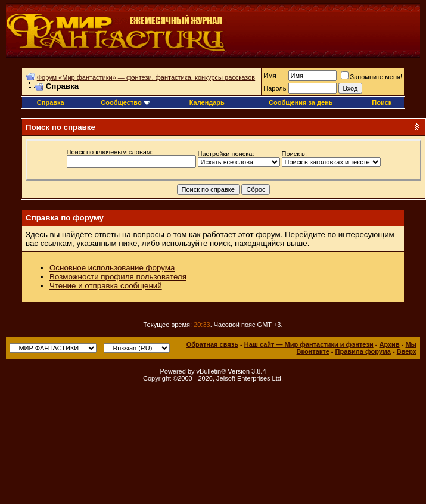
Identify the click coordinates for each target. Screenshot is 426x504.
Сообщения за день (301, 102)
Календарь (207, 102)
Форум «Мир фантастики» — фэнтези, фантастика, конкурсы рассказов (146, 77)
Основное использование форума (112, 268)
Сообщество (125, 102)
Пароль (275, 88)
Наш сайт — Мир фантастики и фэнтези (309, 344)
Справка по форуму (65, 218)
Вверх (407, 351)
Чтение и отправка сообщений (106, 286)
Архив (389, 344)
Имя (270, 76)
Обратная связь (212, 344)
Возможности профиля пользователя (118, 277)
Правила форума (363, 351)
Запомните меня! (371, 77)
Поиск (382, 102)
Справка (51, 102)
